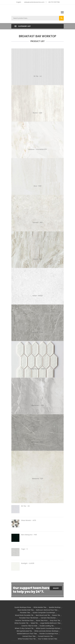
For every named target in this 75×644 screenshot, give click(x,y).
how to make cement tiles (48, 639)
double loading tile (47, 626)
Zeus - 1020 (37, 186)
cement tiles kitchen (48, 618)
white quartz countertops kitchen (48, 628)
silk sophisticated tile (24, 631)
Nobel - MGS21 (37, 296)
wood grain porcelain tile (24, 615)
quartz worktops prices (23, 607)
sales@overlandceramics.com (34, 2)
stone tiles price (42, 621)
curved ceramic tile (45, 636)
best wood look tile (43, 615)
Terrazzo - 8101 (37, 223)
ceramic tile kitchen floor (24, 621)
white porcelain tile (21, 623)
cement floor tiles (29, 636)
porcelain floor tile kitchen (29, 618)
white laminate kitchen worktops (46, 631)
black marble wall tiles (26, 610)
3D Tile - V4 (37, 76)
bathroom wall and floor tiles (47, 610)
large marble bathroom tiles (50, 623)
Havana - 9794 (38, 332)
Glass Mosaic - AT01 (29, 520)
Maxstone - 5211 (37, 479)
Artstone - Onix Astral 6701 (37, 149)
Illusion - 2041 (38, 113)
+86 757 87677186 (54, 2)
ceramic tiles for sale (29, 626)
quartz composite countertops (44, 613)
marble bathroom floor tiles (27, 634)
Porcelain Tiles (25, 613)
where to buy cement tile (24, 628)
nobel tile (34, 623)
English (19, 2)
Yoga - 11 (24, 549)
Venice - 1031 (37, 259)
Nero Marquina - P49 (29, 535)
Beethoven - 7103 (37, 405)
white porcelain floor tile (27, 639)
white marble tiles (40, 607)
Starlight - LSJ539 (28, 563)
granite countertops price (49, 634)
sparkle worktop (55, 607)
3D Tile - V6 (25, 506)
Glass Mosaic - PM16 (37, 369)
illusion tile (56, 615)
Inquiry (56, 588)
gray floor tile (55, 621)
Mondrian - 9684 (37, 442)
